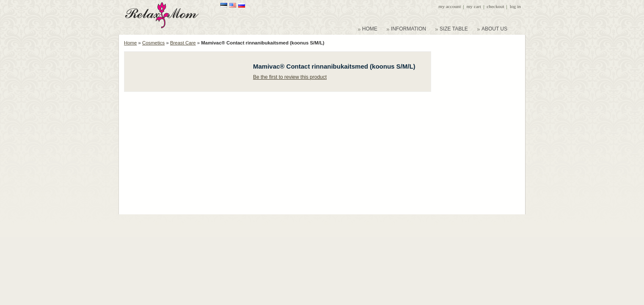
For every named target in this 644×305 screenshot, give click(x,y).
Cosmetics (153, 43)
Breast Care (183, 43)
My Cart (473, 6)
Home (130, 43)
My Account (450, 6)
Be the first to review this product (290, 77)
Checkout (495, 6)
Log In (515, 6)
